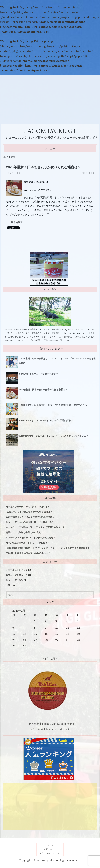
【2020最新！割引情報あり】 (48, 548)
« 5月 (46, 659)
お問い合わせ (50, 849)
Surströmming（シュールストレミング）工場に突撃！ (46, 420)
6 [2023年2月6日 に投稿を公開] (13, 628)
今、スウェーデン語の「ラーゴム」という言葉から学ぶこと (35, 527)
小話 (8, 585)
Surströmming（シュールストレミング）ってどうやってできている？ (53, 436)
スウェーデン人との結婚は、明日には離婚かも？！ (31, 522)
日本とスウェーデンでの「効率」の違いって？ (29, 507)
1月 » (54, 659)
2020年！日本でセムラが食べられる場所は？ (28, 553)
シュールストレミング (17, 570)
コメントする (14, 173)
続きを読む (17, 222)
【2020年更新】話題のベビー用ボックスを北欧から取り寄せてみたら (53, 405)
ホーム (50, 845)
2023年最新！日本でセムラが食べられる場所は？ (44, 167)
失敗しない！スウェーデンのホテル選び (38, 374)
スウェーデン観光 (15, 580)
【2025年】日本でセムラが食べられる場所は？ (29, 512)
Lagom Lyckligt (50, 131)
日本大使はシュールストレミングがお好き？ (28, 543)
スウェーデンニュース (17, 575)
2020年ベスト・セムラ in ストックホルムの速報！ (31, 538)
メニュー (50, 148)
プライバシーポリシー (50, 853)
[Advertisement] (50, 98)
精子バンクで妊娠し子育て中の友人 (23, 532)
